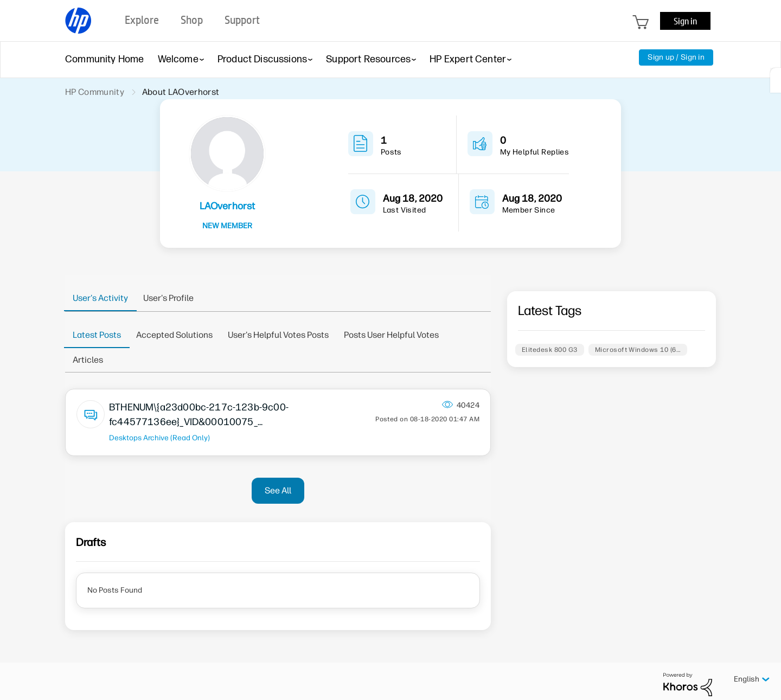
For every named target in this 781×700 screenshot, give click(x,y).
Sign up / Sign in (676, 57)
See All (278, 490)
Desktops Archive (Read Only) (159, 438)
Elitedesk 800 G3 (550, 350)
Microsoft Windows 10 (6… (638, 350)
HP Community (95, 92)
